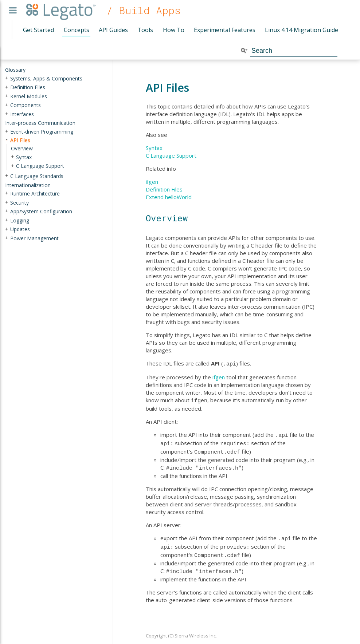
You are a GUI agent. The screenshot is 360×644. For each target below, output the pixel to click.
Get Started (38, 30)
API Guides (113, 30)
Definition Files (164, 189)
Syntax (154, 148)
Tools (145, 30)
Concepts (77, 30)
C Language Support (171, 155)
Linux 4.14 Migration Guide (302, 30)
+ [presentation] (7, 78)
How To (174, 30)
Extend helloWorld (169, 197)
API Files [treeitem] (20, 140)
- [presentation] (7, 140)
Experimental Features (225, 30)
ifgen (152, 182)
